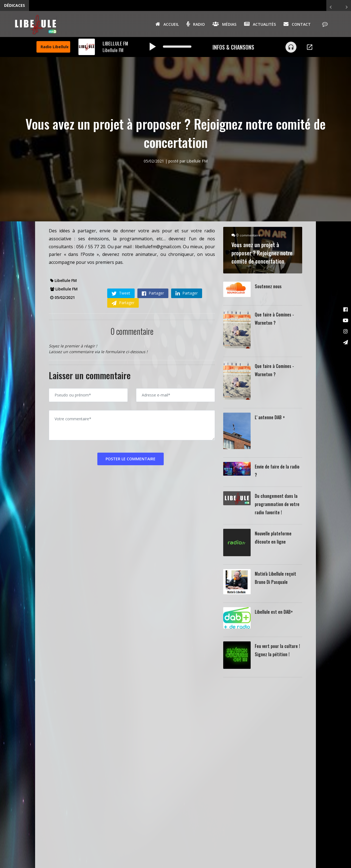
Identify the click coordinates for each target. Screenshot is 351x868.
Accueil (167, 24)
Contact (297, 24)
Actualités (260, 24)
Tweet (121, 293)
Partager (153, 293)
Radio (196, 24)
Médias (224, 24)
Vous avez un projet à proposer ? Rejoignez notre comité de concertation (262, 253)
